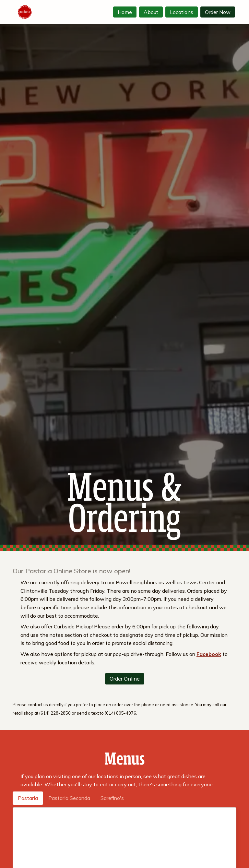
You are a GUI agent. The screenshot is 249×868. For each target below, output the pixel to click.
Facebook (209, 654)
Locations (182, 12)
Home (125, 12)
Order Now (218, 12)
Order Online (125, 679)
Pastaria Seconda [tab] (69, 798)
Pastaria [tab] (28, 798)
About (151, 12)
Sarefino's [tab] (112, 798)
